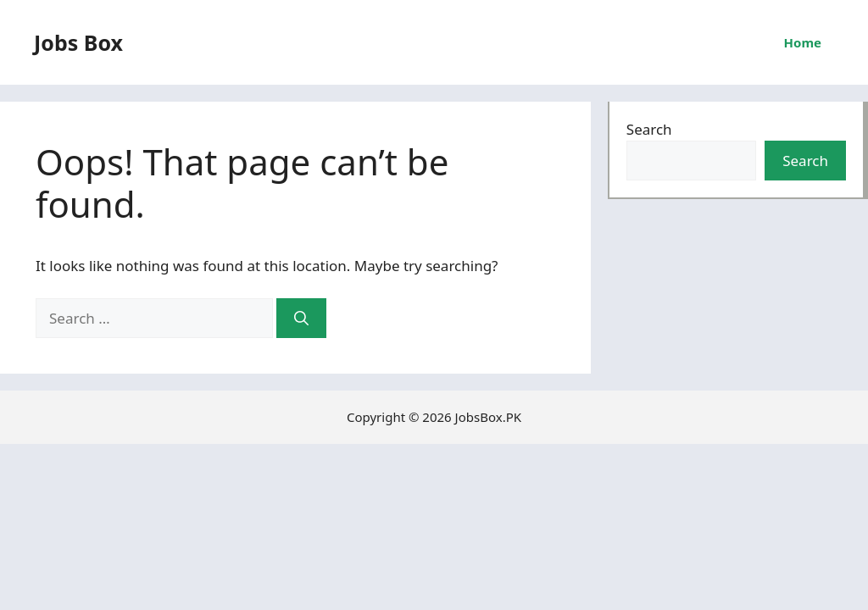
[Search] (301, 319)
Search (649, 129)
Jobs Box (78, 42)
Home (803, 42)
